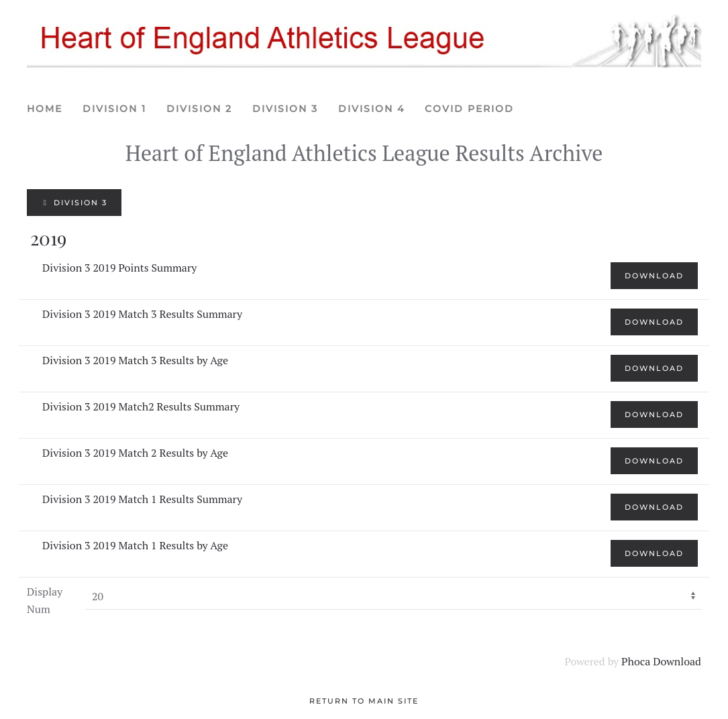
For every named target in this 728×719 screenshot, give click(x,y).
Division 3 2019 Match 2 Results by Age (135, 453)
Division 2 (199, 109)
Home (45, 109)
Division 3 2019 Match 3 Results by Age (135, 360)
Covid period (469, 109)
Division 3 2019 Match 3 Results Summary (142, 314)
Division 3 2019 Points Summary (119, 268)
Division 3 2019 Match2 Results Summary (141, 406)
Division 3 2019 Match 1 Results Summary (142, 499)
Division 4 (371, 109)
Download (654, 276)
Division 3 (285, 109)
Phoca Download (661, 661)
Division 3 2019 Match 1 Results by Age (135, 545)
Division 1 (114, 109)
